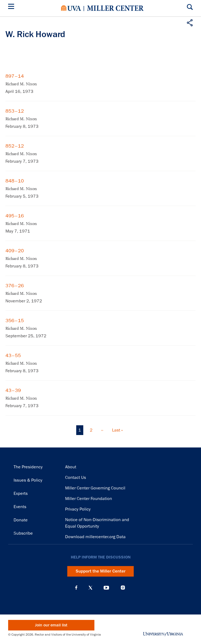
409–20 (15, 251)
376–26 (15, 286)
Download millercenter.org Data (95, 537)
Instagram (123, 588)
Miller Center (115, 8)
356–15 (15, 321)
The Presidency (28, 467)
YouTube (106, 588)
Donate (21, 520)
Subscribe (23, 533)
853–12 (15, 111)
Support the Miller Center (101, 571)
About (71, 467)
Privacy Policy (78, 509)
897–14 (15, 76)
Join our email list (51, 625)
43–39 (13, 390)
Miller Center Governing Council (95, 488)
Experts (21, 493)
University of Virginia (71, 8)
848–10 (15, 181)
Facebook (76, 588)
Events (20, 507)
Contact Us (76, 478)
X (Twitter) (90, 588)
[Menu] (12, 7)
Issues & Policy (28, 480)
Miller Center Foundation (89, 499)
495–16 (15, 216)
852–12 (15, 146)
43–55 (13, 355)
